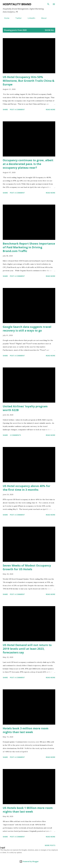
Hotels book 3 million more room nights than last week (26, 730)
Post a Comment (17, 109)
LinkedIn (30, 18)
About (42, 18)
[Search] (48, 4)
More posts (50, 845)
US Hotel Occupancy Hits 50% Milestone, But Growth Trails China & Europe (29, 81)
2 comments (15, 435)
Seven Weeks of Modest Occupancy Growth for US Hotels (27, 567)
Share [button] (5, 109)
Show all (49, 30)
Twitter (17, 18)
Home (5, 18)
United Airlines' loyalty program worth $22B (25, 408)
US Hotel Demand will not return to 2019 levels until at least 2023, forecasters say (27, 649)
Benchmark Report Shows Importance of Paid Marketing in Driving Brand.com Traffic (29, 247)
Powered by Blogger (29, 861)
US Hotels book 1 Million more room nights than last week (28, 810)
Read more (51, 109)
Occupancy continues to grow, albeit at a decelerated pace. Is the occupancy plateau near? (28, 164)
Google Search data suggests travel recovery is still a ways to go (27, 329)
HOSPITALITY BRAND (17, 4)
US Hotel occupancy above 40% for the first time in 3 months (27, 488)
